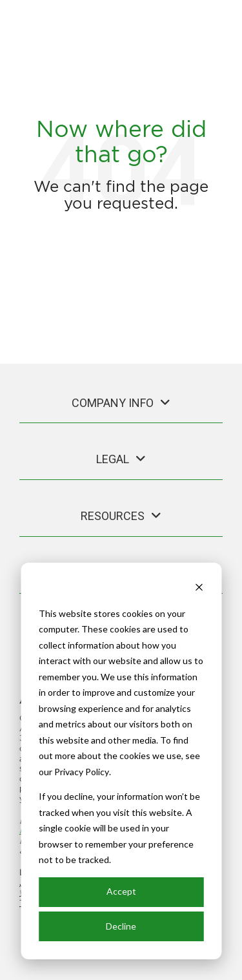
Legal (113, 459)
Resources (113, 516)
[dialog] (121, 761)
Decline (121, 926)
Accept (121, 891)
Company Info (113, 403)
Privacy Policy (82, 772)
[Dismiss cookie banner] (199, 589)
